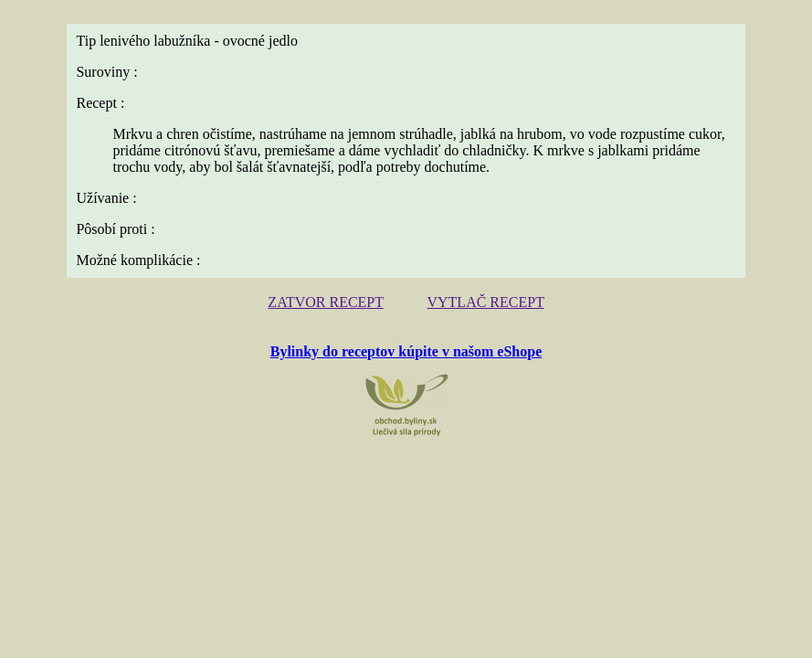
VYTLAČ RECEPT (485, 302)
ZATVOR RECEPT (325, 302)
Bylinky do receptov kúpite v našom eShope (406, 351)
